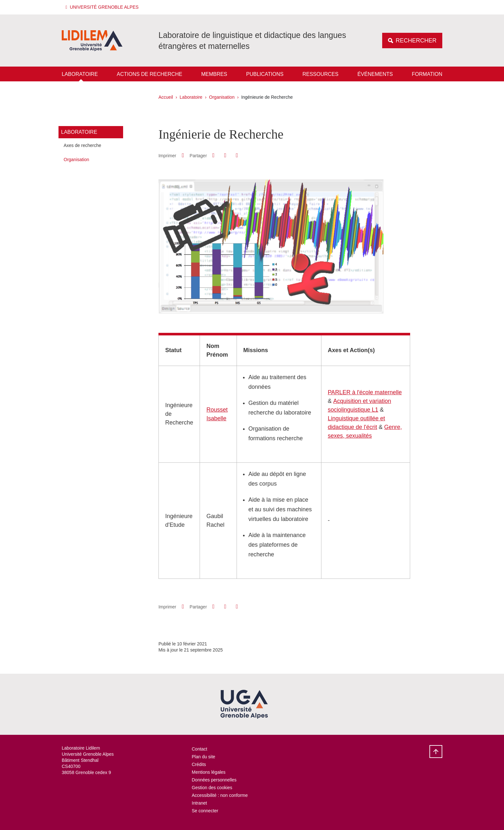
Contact (200, 749)
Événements (375, 74)
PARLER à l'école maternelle (365, 392)
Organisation (222, 97)
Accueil (166, 97)
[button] (103, 7)
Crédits (199, 764)
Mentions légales (209, 772)
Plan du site (204, 757)
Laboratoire (80, 74)
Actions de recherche (149, 74)
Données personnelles (214, 780)
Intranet (199, 803)
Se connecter (205, 811)
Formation (427, 74)
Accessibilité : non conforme (220, 795)
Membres (214, 74)
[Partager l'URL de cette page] (237, 155)
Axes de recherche (82, 145)
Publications (265, 74)
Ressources (320, 74)
